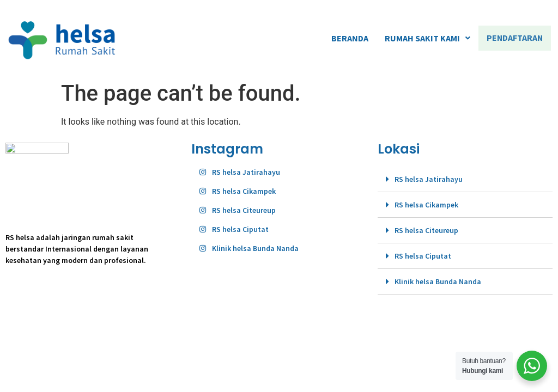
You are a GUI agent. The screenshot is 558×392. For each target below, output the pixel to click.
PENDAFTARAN (515, 38)
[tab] (465, 179)
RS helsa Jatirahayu (429, 179)
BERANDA (351, 38)
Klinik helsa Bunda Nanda (438, 281)
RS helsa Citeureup (426, 230)
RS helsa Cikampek (426, 205)
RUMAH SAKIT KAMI (429, 38)
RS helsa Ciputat (423, 256)
